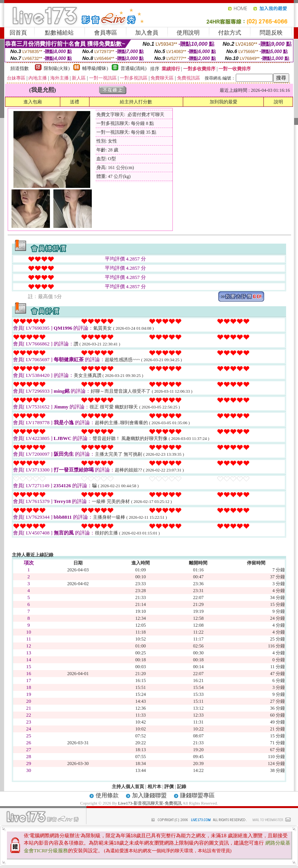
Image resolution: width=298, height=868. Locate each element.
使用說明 (188, 33)
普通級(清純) (134, 68)
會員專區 (106, 33)
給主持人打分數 (136, 102)
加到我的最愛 (223, 102)
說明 (278, 102)
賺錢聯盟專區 (197, 795)
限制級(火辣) (57, 68)
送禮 (74, 102)
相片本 (154, 787)
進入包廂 (33, 102)
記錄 (182, 787)
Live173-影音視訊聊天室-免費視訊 (150, 803)
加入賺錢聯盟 (149, 795)
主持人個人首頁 (128, 787)
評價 (169, 787)
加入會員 (147, 33)
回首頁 (18, 33)
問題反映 (271, 33)
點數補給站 (59, 33)
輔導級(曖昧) (95, 68)
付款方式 (230, 33)
